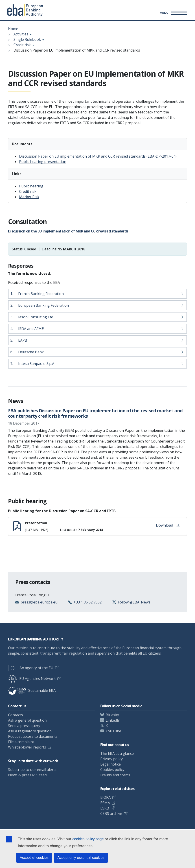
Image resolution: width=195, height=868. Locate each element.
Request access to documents (33, 736)
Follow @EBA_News (134, 602)
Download (168, 525)
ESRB (105, 808)
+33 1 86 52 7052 (88, 602)
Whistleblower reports (27, 747)
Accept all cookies (34, 858)
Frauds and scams (115, 775)
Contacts (15, 715)
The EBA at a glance (117, 753)
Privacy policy (112, 759)
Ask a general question (27, 720)
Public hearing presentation (43, 162)
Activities (21, 34)
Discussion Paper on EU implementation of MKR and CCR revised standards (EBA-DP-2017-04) (98, 156)
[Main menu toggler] (173, 13)
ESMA (105, 803)
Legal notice (111, 764)
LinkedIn (113, 720)
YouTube (113, 731)
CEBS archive (111, 814)
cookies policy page (88, 839)
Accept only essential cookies (81, 858)
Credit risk (22, 45)
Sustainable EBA (32, 690)
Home (13, 29)
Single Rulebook (27, 39)
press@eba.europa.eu (39, 602)
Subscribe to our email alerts (32, 770)
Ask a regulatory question (30, 731)
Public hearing (31, 186)
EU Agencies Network (32, 679)
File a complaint (21, 742)
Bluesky (112, 715)
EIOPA (105, 797)
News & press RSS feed (27, 775)
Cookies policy (112, 770)
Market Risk (29, 197)
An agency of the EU (31, 668)
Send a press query (24, 726)
